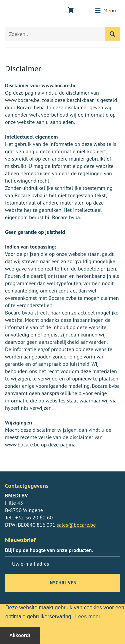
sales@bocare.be (76, 525)
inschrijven (62, 583)
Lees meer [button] (88, 617)
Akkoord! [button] (20, 635)
